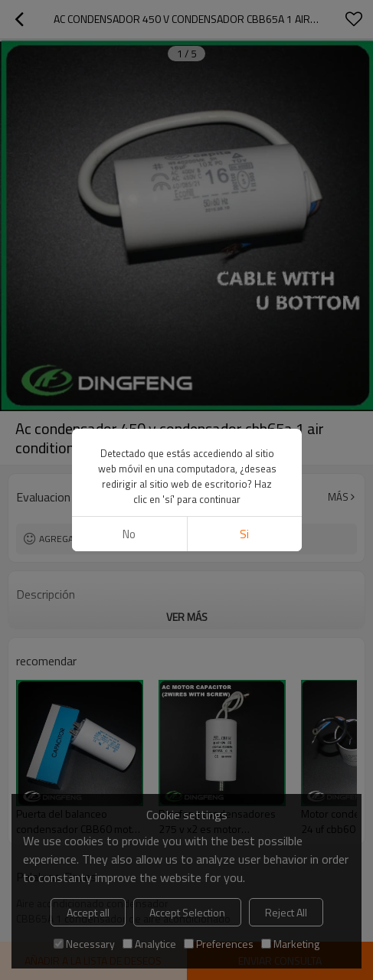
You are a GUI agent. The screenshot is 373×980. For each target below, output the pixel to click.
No (129, 534)
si (244, 534)
